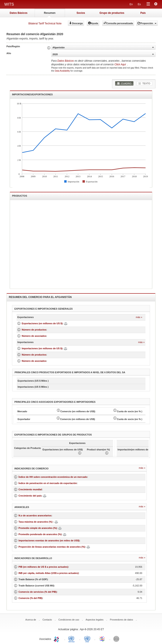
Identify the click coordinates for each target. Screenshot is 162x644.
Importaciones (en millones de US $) (42, 348)
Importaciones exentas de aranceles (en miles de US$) (49, 541)
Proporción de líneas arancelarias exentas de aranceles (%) (52, 547)
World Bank (117, 639)
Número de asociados (34, 336)
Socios (81, 13)
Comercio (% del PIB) (30, 598)
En (131, 4)
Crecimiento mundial (30, 489)
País (143, 13)
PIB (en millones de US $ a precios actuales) (43, 567)
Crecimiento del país (30, 496)
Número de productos (34, 330)
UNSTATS (87, 639)
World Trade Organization (102, 639)
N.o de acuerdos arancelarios (35, 516)
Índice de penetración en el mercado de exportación (48, 483)
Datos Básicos (19, 13)
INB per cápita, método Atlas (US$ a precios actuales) (49, 573)
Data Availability (63, 71)
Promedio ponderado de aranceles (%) (40, 534)
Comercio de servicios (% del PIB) (38, 592)
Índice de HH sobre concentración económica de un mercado (53, 477)
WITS (9, 4)
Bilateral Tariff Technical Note (45, 24)
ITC (57, 639)
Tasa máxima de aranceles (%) (36, 522)
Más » (139, 317)
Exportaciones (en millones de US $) (42, 323)
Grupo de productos (112, 13)
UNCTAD (72, 639)
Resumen (50, 13)
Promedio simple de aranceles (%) (38, 528)
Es (139, 4)
